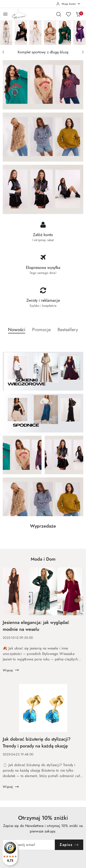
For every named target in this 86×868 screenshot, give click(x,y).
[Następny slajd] (83, 52)
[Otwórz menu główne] (5, 14)
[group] (43, 33)
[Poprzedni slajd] (3, 52)
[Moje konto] (68, 4)
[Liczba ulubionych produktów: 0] (68, 14)
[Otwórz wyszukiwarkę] (59, 14)
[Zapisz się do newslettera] (29, 845)
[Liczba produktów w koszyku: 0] (78, 14)
